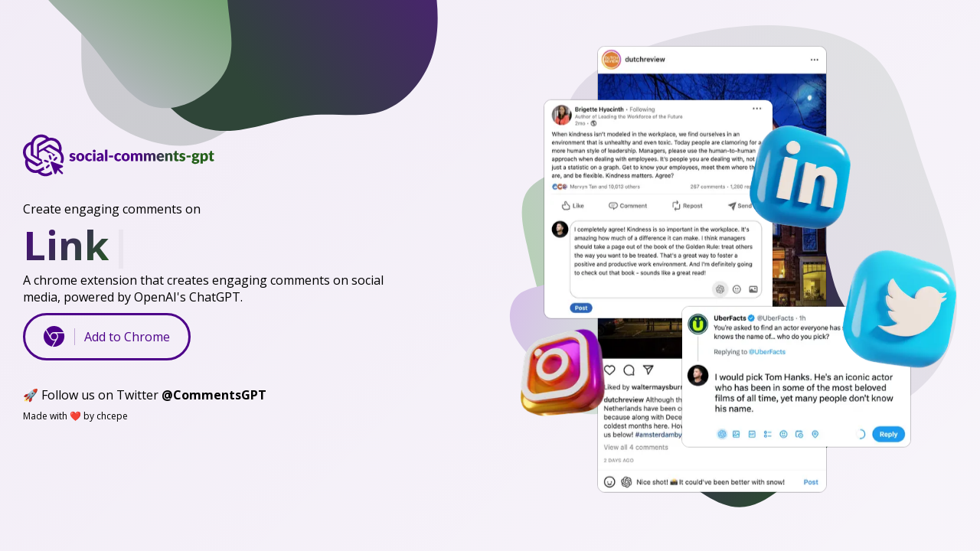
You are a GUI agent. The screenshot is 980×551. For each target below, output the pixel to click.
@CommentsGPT (214, 395)
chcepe (112, 416)
